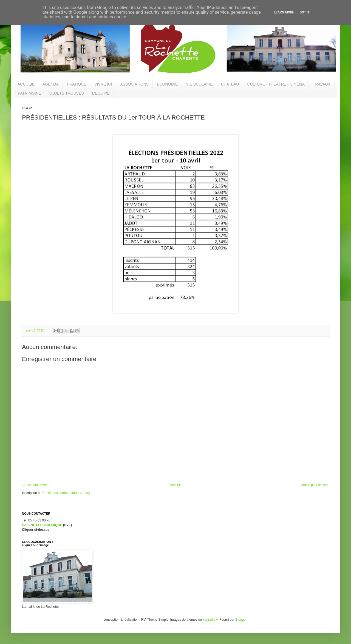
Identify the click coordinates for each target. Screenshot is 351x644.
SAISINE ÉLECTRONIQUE (42, 525)
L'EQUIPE (101, 93)
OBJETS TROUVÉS (67, 93)
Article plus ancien (314, 485)
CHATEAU (230, 84)
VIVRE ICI (103, 84)
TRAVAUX (322, 84)
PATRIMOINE (29, 93)
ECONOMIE (167, 84)
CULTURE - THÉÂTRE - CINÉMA (276, 84)
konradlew (210, 620)
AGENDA (51, 84)
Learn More (284, 12)
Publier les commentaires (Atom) (66, 493)
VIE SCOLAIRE (199, 84)
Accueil (175, 485)
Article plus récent (36, 485)
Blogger (241, 620)
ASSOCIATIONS (134, 84)
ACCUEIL (26, 84)
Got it (305, 12)
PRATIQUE (77, 84)
